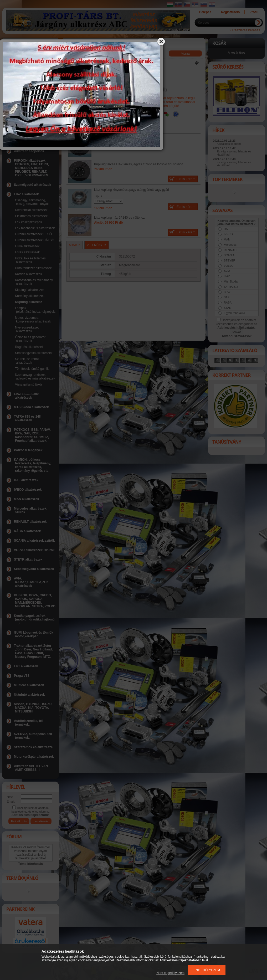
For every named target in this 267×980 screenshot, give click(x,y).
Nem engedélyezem (170, 973)
